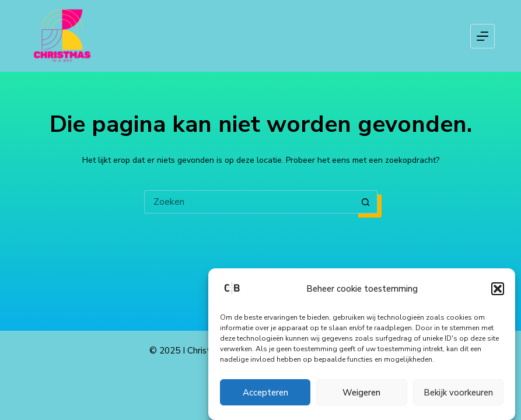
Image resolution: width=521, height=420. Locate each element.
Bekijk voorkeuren (458, 393)
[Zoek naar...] (249, 202)
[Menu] (482, 36)
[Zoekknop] (366, 202)
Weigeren (361, 393)
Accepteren (265, 393)
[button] (498, 289)
